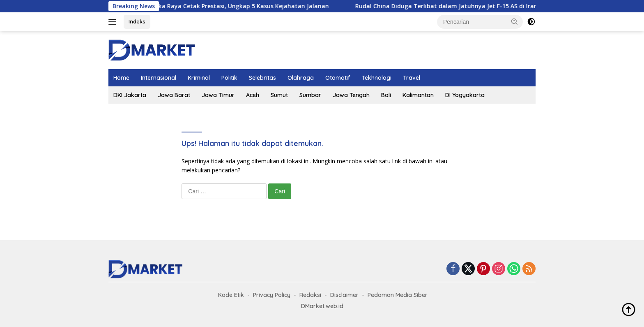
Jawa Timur (218, 95)
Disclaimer (344, 295)
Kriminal (199, 78)
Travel (412, 78)
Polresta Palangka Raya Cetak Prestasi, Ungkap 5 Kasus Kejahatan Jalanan (230, 6)
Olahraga (301, 78)
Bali (386, 95)
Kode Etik (231, 295)
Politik (229, 78)
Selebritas (262, 78)
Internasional (159, 78)
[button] (515, 21)
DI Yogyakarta (465, 95)
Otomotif (338, 78)
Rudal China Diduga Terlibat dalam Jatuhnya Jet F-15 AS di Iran (455, 6)
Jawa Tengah (351, 95)
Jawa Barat (174, 95)
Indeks (137, 21)
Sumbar (310, 95)
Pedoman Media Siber (398, 295)
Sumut (279, 95)
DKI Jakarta (130, 95)
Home (121, 78)
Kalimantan (418, 95)
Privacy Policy (272, 295)
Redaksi (310, 295)
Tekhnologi (377, 78)
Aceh (253, 95)
